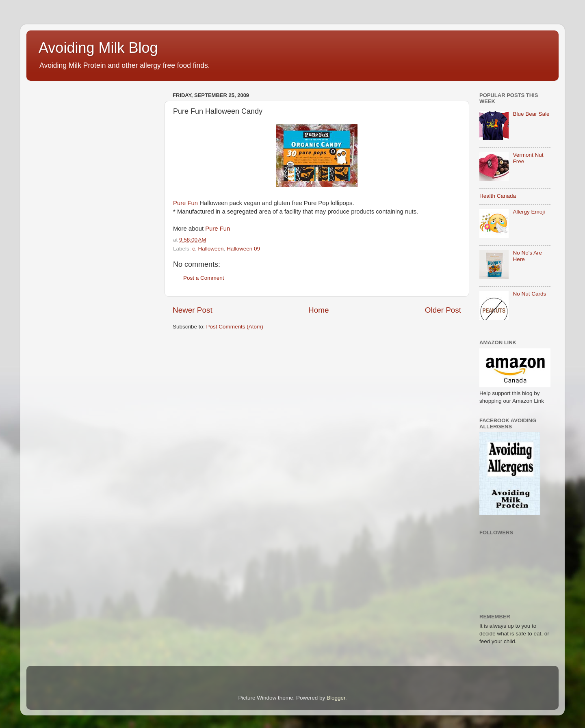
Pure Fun (185, 203)
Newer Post (193, 310)
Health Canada (498, 196)
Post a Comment (204, 278)
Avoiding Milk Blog (98, 48)
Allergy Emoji (529, 212)
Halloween (211, 249)
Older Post (443, 310)
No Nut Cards (529, 294)
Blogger (336, 698)
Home (318, 310)
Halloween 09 (243, 249)
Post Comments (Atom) (235, 327)
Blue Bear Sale (531, 114)
